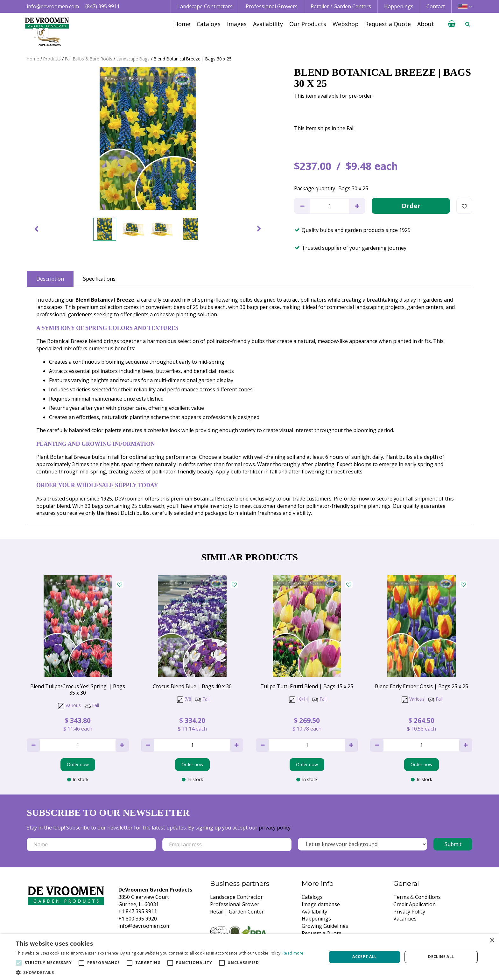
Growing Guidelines (325, 926)
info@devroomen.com (53, 6)
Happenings (316, 919)
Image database (321, 904)
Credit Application (415, 904)
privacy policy (275, 828)
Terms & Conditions (417, 897)
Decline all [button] (441, 957)
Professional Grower (235, 904)
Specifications (99, 279)
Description (50, 279)
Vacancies (405, 919)
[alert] (250, 957)
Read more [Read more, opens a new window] (293, 953)
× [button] (492, 941)
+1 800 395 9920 (138, 919)
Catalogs (312, 897)
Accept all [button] (364, 957)
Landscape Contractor (236, 897)
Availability (314, 912)
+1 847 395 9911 (138, 911)
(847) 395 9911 (102, 6)
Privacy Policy (409, 912)
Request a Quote (322, 933)
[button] (160, 972)
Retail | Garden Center (237, 912)
